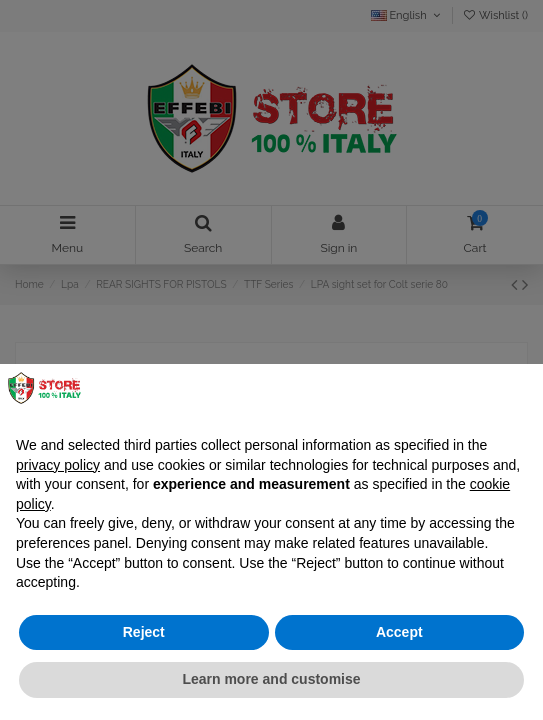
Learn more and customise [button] (271, 679)
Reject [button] (144, 632)
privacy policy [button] (58, 465)
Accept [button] (399, 632)
